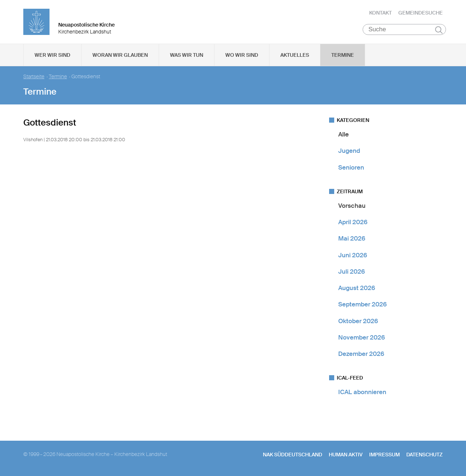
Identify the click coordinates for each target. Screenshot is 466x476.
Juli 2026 (352, 271)
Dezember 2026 (361, 354)
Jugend (349, 151)
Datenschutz (424, 455)
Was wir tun (187, 55)
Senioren (351, 167)
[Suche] (404, 29)
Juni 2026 (353, 255)
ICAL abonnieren (362, 392)
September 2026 (362, 304)
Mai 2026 (352, 238)
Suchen (439, 30)
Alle (343, 134)
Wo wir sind (242, 55)
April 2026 (353, 222)
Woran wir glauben (120, 55)
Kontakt (380, 13)
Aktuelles (295, 55)
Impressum (384, 455)
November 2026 (362, 337)
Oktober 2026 (358, 321)
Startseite (34, 77)
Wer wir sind (52, 55)
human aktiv (346, 455)
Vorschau (352, 206)
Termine (343, 55)
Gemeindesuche (420, 13)
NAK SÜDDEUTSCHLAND (293, 455)
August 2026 (357, 288)
